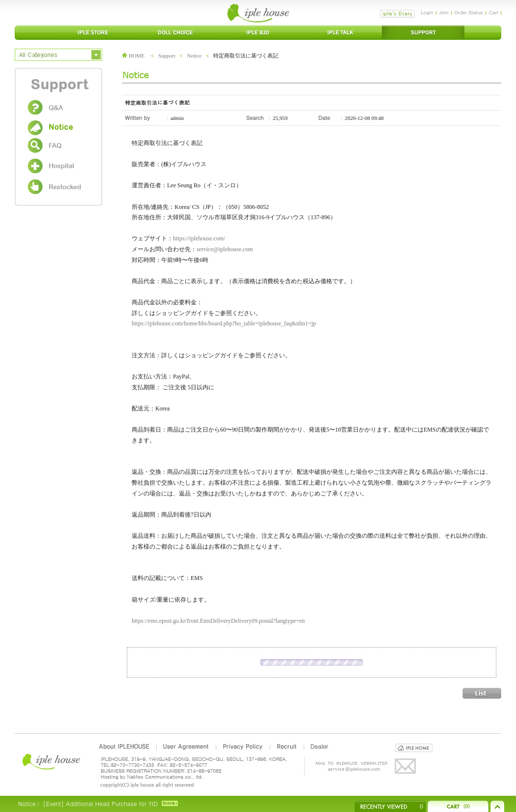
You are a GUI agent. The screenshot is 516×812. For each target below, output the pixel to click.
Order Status (469, 12)
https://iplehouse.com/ (199, 238)
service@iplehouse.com (225, 249)
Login (427, 12)
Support (167, 56)
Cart (494, 12)
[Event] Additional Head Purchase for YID (100, 803)
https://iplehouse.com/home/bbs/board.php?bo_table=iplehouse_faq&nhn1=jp (224, 323)
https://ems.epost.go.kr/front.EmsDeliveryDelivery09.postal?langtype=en (218, 621)
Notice (194, 56)
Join (444, 12)
